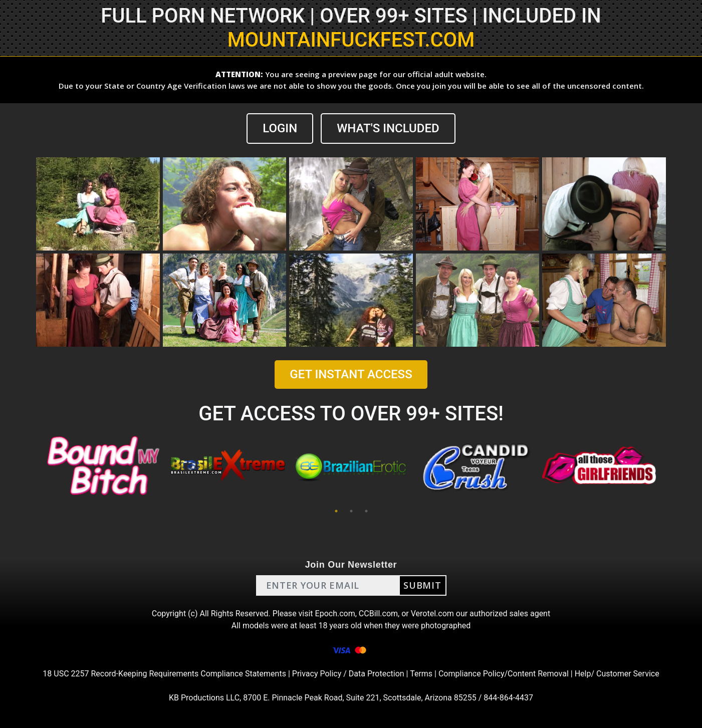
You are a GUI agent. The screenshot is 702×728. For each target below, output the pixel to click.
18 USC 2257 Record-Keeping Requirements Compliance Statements (164, 674)
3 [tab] (366, 511)
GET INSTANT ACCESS (351, 374)
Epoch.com (335, 614)
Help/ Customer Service (617, 674)
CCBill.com (378, 614)
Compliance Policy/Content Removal (504, 674)
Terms (421, 674)
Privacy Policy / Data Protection (348, 674)
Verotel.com (432, 614)
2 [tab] (351, 511)
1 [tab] (336, 511)
